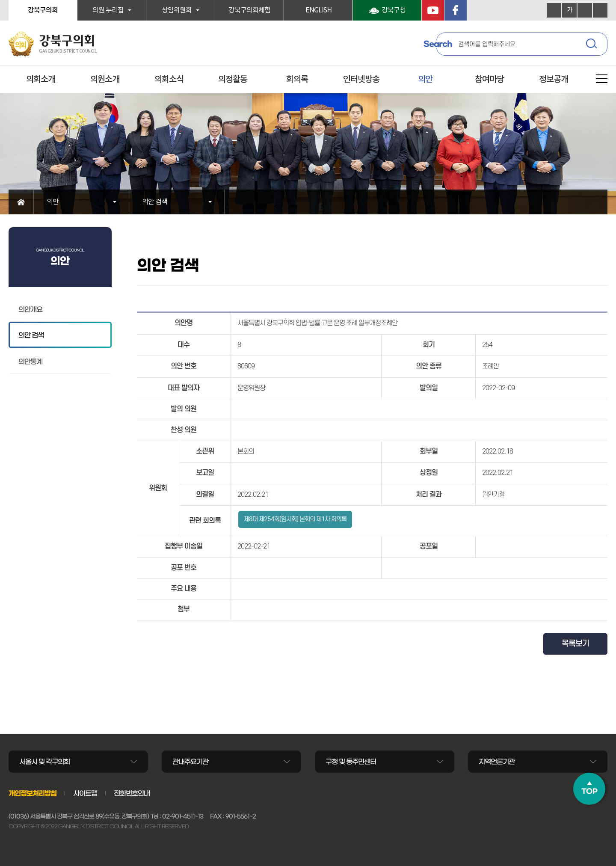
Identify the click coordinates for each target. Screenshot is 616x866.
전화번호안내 (132, 793)
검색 (592, 45)
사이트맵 (85, 793)
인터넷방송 (361, 80)
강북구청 (394, 10)
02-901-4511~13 (183, 816)
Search (438, 44)
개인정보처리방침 (33, 793)
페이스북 (456, 10)
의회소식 (169, 80)
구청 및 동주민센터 (351, 762)
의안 (425, 80)
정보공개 (554, 80)
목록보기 (575, 644)
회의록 (297, 80)
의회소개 (41, 80)
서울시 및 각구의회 (44, 762)
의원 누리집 (108, 10)
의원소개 (105, 80)
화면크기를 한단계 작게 (585, 10)
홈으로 (21, 202)
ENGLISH (318, 10)
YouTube (433, 10)
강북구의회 (43, 10)
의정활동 (233, 80)
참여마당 (489, 80)
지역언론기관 (497, 762)
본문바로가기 (0, 0)
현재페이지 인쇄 (600, 10)
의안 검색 (155, 202)
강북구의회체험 (249, 10)
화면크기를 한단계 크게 (554, 10)
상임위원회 (177, 10)
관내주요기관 (190, 762)
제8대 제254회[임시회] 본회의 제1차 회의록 (295, 519)
